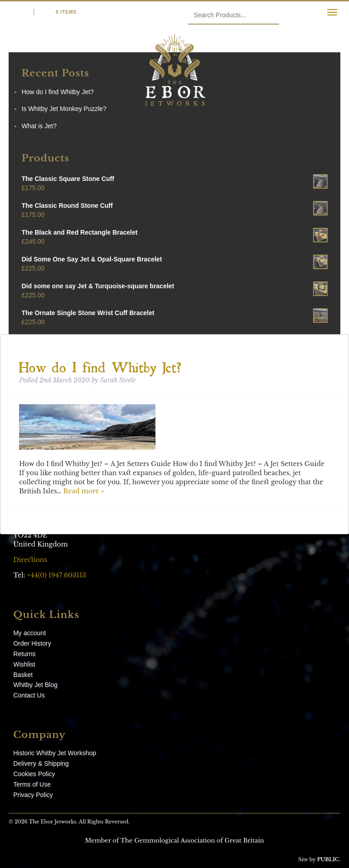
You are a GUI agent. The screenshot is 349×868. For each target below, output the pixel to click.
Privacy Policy (33, 795)
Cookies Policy (34, 774)
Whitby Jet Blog (35, 685)
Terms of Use (32, 784)
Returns (24, 654)
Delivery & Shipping (41, 763)
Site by (319, 859)
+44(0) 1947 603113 (57, 575)
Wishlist (24, 664)
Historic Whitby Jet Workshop (55, 753)
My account (30, 633)
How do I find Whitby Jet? (100, 364)
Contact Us (29, 695)
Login (17, 12)
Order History (32, 643)
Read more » (84, 491)
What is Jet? (39, 126)
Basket (23, 675)
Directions (31, 560)
